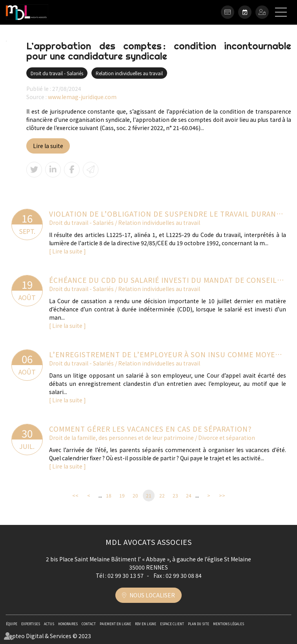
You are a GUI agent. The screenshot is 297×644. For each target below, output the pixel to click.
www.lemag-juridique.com (82, 97)
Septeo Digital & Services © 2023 (48, 636)
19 (122, 495)
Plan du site (199, 624)
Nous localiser (152, 595)
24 (189, 495)
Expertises (31, 624)
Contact (89, 624)
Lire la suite (48, 146)
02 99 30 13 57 (126, 575)
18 (109, 495)
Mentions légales (229, 624)
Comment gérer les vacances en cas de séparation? (150, 429)
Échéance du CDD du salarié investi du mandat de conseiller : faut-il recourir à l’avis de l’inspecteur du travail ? (168, 280)
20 (135, 495)
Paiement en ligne (228, 12)
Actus (49, 624)
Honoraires (68, 624)
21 (149, 495)
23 (175, 495)
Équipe (12, 624)
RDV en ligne (245, 12)
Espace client (262, 12)
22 (162, 495)
